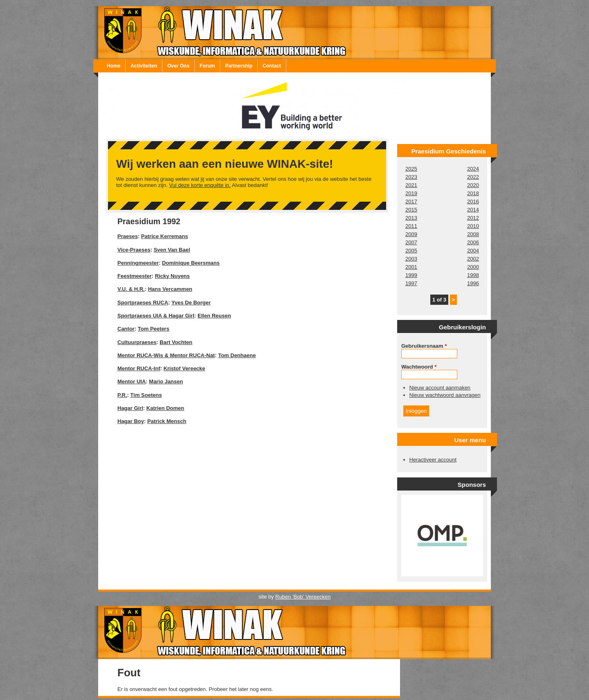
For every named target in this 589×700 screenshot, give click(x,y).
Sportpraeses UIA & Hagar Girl (156, 316)
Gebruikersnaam (424, 346)
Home (114, 66)
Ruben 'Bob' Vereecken (303, 597)
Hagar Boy (131, 421)
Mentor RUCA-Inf (139, 368)
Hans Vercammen (170, 289)
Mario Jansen (166, 382)
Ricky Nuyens (172, 276)
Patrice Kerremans (165, 236)
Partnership (239, 66)
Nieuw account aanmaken (440, 388)
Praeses (128, 236)
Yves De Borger (191, 303)
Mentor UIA (132, 382)
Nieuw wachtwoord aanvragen (445, 395)
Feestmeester (135, 276)
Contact (272, 66)
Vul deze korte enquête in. (200, 185)
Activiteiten (144, 66)
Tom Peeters (154, 329)
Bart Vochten (176, 342)
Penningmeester (138, 263)
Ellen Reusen (214, 316)
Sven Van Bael (172, 250)
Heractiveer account (433, 460)
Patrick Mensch (167, 421)
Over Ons (178, 66)
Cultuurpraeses (137, 342)
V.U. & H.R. (131, 289)
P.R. (122, 395)
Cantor (126, 329)
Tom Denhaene (237, 355)
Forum (207, 66)
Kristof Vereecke (184, 368)
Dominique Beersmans (191, 263)
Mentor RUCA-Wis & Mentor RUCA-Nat (166, 355)
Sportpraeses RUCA (143, 303)
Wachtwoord (419, 367)
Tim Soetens (146, 395)
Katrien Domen (165, 408)
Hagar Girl (130, 408)
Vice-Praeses (134, 250)
